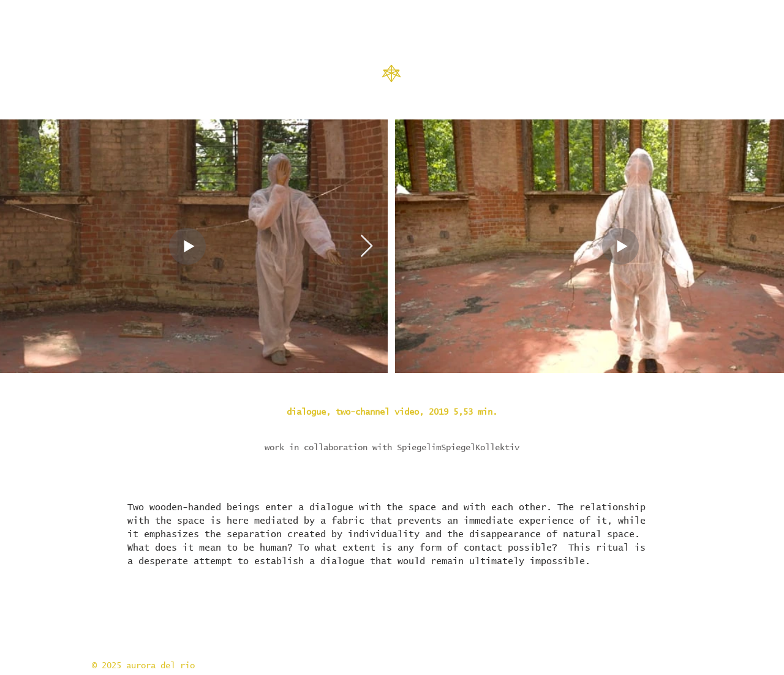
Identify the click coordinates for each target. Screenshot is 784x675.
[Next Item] (367, 247)
